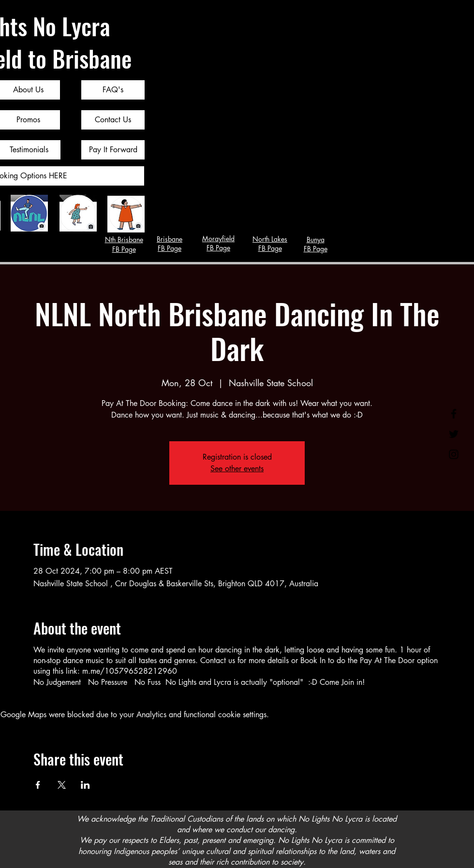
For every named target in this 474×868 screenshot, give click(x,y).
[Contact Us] (113, 120)
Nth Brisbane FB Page (124, 244)
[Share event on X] (62, 785)
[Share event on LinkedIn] (85, 785)
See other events (237, 469)
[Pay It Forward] (113, 150)
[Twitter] (454, 434)
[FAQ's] (113, 90)
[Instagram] (454, 454)
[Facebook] (454, 414)
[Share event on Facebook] (38, 785)
